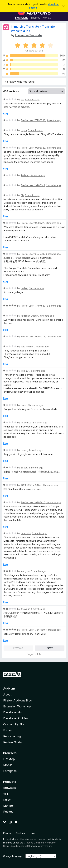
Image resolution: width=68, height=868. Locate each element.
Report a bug (12, 736)
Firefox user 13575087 (33, 254)
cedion (24, 288)
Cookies (20, 833)
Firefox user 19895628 (33, 148)
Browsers (10, 788)
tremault (25, 371)
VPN (6, 794)
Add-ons (9, 688)
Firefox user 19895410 (33, 502)
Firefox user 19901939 (33, 337)
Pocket (8, 812)
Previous (18, 648)
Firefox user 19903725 (33, 223)
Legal (33, 833)
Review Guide (12, 742)
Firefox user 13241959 (33, 630)
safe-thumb (27, 347)
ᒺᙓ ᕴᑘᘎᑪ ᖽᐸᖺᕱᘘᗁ (31, 485)
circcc (24, 405)
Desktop (9, 759)
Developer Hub (13, 712)
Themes (35, 18)
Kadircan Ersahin (29, 316)
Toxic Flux (26, 423)
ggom (24, 130)
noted (33, 839)
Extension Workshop (17, 706)
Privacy (7, 833)
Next (50, 648)
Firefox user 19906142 (33, 185)
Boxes (24, 468)
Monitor (9, 806)
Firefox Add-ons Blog (18, 700)
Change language (13, 856)
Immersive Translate (28, 35)
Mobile (8, 765)
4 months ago (38, 609)
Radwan (25, 175)
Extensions (22, 18)
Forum (7, 730)
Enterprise (10, 771)
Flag (5, 114)
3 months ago (32, 99)
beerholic (26, 533)
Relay (7, 800)
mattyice (25, 571)
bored (24, 450)
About (7, 694)
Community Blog (14, 724)
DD (22, 195)
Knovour (25, 609)
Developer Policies (16, 718)
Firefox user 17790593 (33, 120)
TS (22, 99)
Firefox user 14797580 (33, 306)
